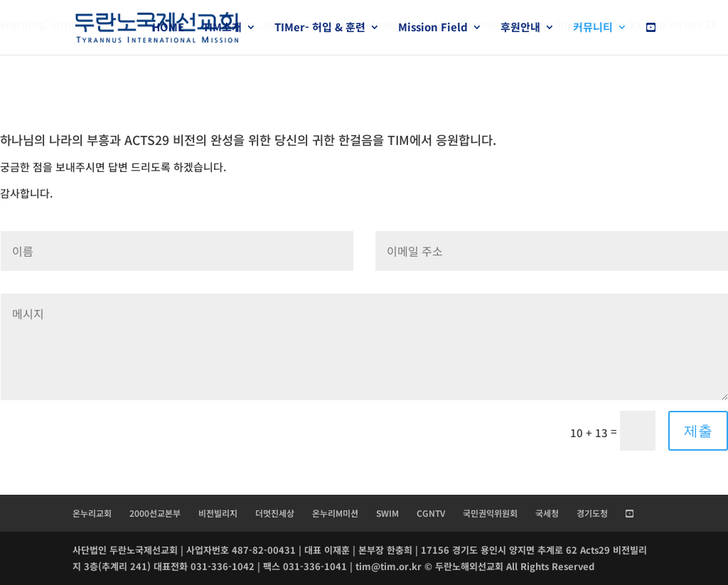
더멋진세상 (275, 513)
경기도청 (592, 513)
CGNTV (431, 513)
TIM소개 (222, 28)
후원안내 (520, 28)
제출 (698, 431)
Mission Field (433, 28)
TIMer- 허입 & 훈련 (320, 28)
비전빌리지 (218, 513)
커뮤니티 (593, 28)
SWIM (387, 513)
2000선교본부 (155, 513)
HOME (168, 28)
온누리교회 (92, 513)
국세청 (547, 513)
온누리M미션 (335, 513)
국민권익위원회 (490, 513)
